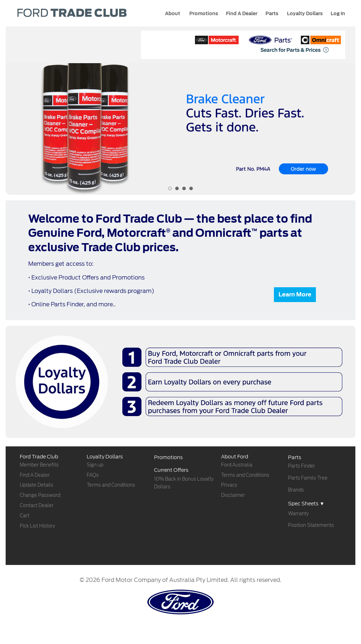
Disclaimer (233, 495)
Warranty (298, 514)
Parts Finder (302, 466)
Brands (296, 490)
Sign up (95, 465)
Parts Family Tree (308, 478)
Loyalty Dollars (304, 14)
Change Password (40, 495)
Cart (25, 516)
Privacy (229, 485)
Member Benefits (39, 465)
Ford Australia (237, 465)
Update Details (36, 485)
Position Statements (311, 525)
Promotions (203, 14)
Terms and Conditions (111, 485)
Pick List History (37, 526)
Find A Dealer (35, 475)
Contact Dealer (37, 505)
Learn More (295, 294)
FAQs (93, 475)
